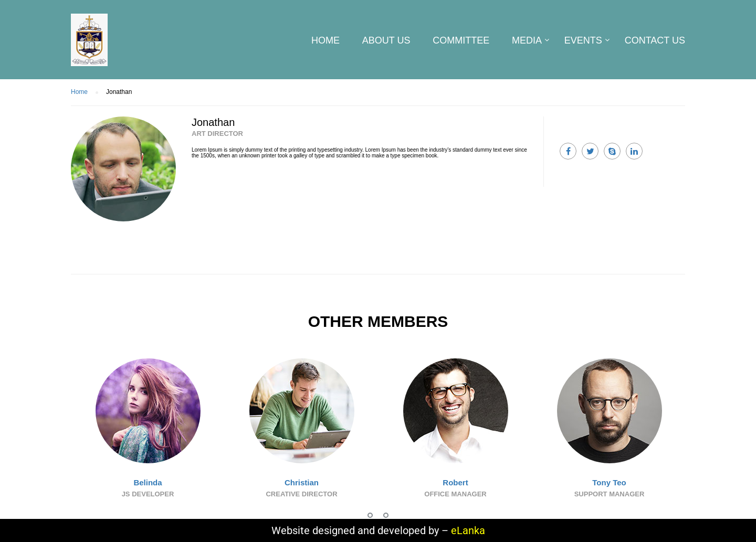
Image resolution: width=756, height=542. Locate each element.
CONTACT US (655, 40)
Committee (461, 40)
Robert (455, 482)
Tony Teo (609, 482)
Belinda (148, 482)
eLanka (468, 530)
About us (386, 40)
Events (583, 40)
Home (325, 40)
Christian (302, 482)
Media (527, 40)
